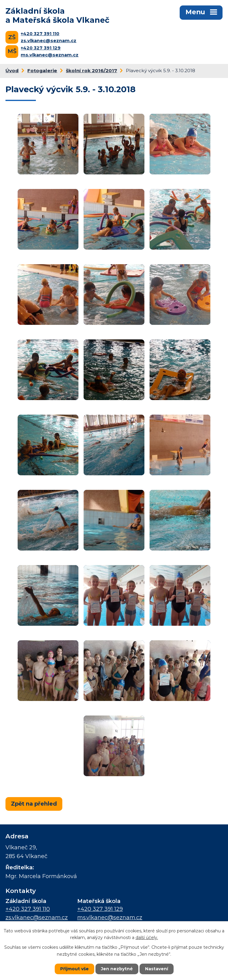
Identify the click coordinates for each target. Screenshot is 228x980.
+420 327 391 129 (41, 48)
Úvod (12, 71)
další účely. (147, 938)
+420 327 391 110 (40, 34)
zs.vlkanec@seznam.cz (48, 41)
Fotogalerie (42, 71)
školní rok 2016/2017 (92, 71)
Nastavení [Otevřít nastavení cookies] (157, 969)
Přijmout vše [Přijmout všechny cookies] (74, 969)
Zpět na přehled (34, 804)
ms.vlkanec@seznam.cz (50, 55)
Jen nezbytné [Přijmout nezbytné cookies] (117, 969)
